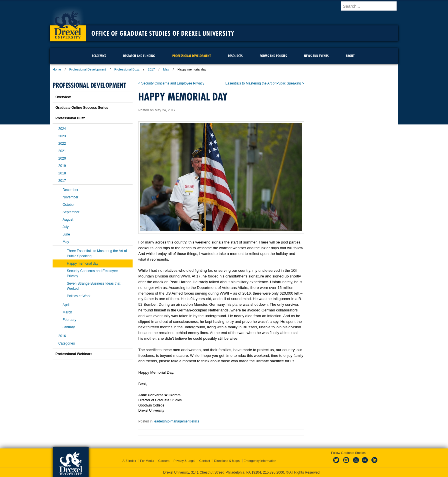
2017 (151, 69)
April (66, 305)
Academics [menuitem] (99, 56)
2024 (62, 129)
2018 (62, 173)
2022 (62, 144)
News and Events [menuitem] (316, 56)
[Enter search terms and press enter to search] (372, 6)
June (66, 234)
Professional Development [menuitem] (192, 56)
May (166, 69)
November (70, 197)
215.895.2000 (273, 472)
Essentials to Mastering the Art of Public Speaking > (265, 83)
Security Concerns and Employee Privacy (92, 273)
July (66, 227)
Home (57, 69)
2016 (62, 336)
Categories (67, 343)
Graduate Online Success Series (82, 108)
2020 (62, 158)
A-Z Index (129, 461)
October (69, 205)
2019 (62, 166)
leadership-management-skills (176, 421)
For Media (147, 461)
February (69, 320)
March (67, 312)
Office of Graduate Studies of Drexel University (163, 33)
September (71, 212)
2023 (62, 136)
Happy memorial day (83, 263)
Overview (63, 97)
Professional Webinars (74, 354)
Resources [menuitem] (235, 56)
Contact (205, 461)
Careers (164, 461)
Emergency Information (260, 461)
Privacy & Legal (184, 461)
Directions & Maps (227, 461)
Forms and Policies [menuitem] (273, 56)
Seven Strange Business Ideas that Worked (94, 286)
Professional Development (88, 69)
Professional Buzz (127, 69)
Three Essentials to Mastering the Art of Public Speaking (97, 253)
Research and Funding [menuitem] (139, 56)
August (68, 220)
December (70, 190)
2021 (62, 151)
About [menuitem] (350, 56)
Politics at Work (79, 296)
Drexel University (68, 23)
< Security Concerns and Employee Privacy (171, 83)
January (69, 327)
